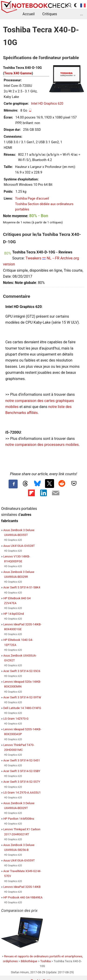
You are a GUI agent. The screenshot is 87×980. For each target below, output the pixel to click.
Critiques (50, 14)
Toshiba (45, 961)
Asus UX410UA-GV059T (19, 860)
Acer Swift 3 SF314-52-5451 (22, 760)
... (82, 14)
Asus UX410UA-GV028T (19, 546)
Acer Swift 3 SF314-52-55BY (22, 771)
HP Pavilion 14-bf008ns (19, 819)
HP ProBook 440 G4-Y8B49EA (23, 897)
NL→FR (53, 258)
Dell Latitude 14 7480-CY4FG (22, 708)
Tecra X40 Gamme (18, 73)
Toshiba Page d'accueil (32, 199)
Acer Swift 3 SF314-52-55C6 (22, 671)
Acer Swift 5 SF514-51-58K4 (22, 587)
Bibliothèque (29, 961)
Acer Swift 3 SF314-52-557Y (22, 782)
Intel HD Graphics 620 (47, 104)
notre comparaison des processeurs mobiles (42, 445)
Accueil (29, 14)
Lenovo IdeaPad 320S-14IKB (22, 887)
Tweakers (33, 258)
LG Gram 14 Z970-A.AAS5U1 (22, 793)
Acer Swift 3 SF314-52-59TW (22, 697)
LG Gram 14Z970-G (16, 719)
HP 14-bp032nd (14, 614)
